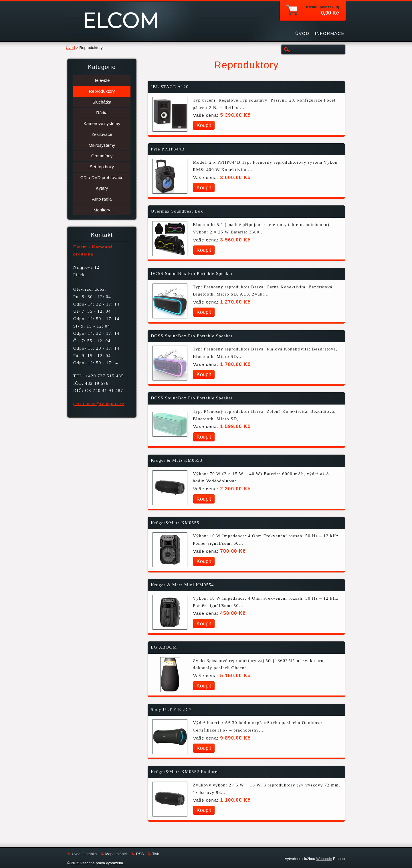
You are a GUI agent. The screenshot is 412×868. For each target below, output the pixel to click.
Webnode (324, 859)
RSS (140, 854)
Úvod (70, 48)
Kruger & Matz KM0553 (177, 460)
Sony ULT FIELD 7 (171, 710)
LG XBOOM (164, 647)
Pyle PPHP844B (168, 149)
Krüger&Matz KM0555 (175, 523)
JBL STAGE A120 (170, 87)
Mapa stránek (116, 854)
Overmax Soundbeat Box (177, 211)
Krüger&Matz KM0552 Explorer (185, 772)
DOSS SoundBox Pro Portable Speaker (192, 274)
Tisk (156, 854)
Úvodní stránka (84, 854)
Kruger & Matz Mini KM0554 (182, 585)
